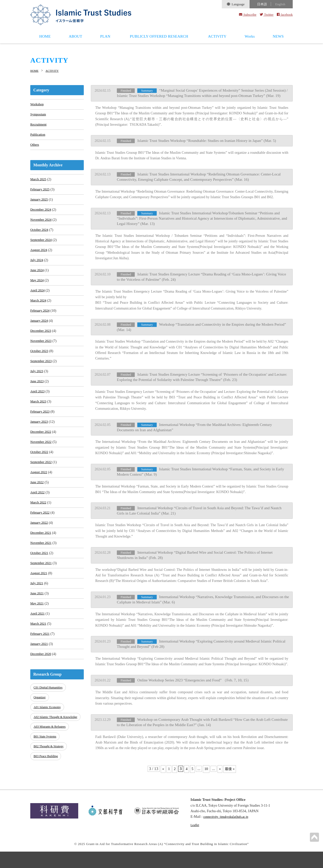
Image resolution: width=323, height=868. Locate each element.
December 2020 (42, 693)
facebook (285, 15)
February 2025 (41, 194)
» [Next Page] (220, 756)
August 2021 (39, 606)
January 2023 (40, 443)
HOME (45, 36)
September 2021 (42, 595)
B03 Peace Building (47, 791)
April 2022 (38, 519)
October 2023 (40, 367)
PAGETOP (314, 837)
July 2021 (37, 617)
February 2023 (41, 433)
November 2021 (42, 574)
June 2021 (37, 628)
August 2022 (39, 498)
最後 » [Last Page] (231, 756)
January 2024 (40, 335)
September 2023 (42, 378)
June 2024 (37, 281)
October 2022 (40, 476)
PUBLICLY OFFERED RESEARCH (159, 36)
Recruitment (39, 126)
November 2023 (42, 357)
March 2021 (39, 661)
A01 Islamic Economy (49, 743)
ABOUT (75, 36)
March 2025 (39, 183)
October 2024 (40, 237)
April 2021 (38, 650)
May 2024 (37, 291)
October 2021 (40, 585)
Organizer (40, 735)
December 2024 (42, 215)
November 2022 (42, 465)
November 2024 (42, 226)
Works (250, 36)
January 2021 (40, 682)
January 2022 (40, 552)
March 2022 (39, 530)
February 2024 (41, 324)
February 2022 (41, 541)
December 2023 (42, 346)
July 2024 (37, 270)
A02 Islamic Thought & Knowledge (49, 754)
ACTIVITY (217, 36)
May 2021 (37, 639)
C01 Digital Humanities (49, 726)
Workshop (37, 104)
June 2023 (37, 400)
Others (35, 148)
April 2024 (38, 302)
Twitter (267, 15)
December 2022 (42, 454)
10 (206, 756)
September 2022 (42, 487)
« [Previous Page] (161, 756)
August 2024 (39, 259)
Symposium (39, 115)
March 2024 (39, 313)
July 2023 (37, 389)
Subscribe (248, 15)
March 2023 (39, 422)
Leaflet (196, 841)
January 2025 (40, 205)
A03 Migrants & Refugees (51, 765)
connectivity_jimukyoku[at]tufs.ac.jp (230, 833)
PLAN (105, 36)
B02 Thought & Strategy (50, 782)
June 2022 (37, 509)
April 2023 (38, 411)
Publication (38, 137)
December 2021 (42, 563)
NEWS (278, 36)
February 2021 (41, 671)
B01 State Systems (46, 774)
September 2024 (42, 248)
